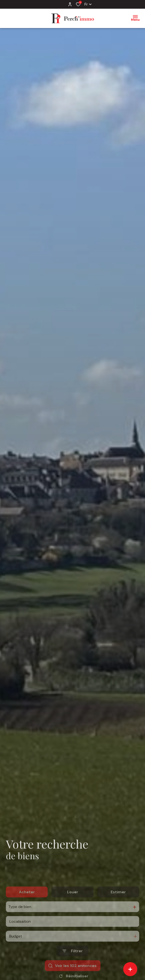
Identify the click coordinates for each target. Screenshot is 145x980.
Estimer (118, 905)
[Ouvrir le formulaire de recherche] (73, 964)
